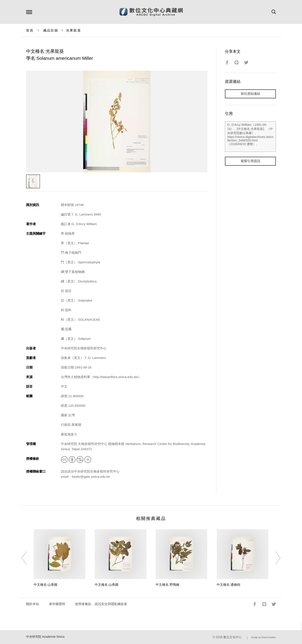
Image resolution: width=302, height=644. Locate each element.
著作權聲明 (57, 604)
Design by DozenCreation (264, 637)
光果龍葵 (74, 30)
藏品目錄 (51, 30)
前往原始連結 (251, 94)
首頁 (30, 30)
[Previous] (28, 558)
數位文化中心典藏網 (151, 12)
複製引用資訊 (251, 161)
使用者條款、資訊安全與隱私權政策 (101, 604)
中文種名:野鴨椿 (167, 585)
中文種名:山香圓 (46, 585)
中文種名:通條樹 (228, 585)
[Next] (274, 558)
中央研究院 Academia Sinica (45, 637)
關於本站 (33, 604)
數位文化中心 (232, 637)
